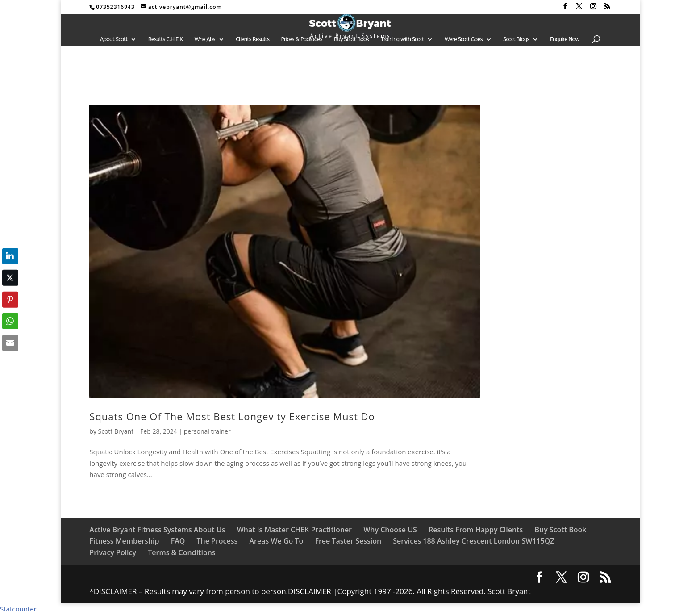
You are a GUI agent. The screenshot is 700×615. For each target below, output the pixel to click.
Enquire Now (565, 39)
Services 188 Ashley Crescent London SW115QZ (473, 541)
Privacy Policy (113, 552)
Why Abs (205, 39)
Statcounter (18, 609)
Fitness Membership (124, 541)
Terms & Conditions (181, 552)
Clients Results (252, 39)
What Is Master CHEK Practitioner (294, 530)
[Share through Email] (10, 343)
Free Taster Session (348, 541)
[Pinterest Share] (10, 299)
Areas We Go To (276, 541)
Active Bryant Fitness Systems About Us (157, 530)
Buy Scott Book (351, 39)
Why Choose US (390, 530)
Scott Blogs (516, 39)
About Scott (114, 39)
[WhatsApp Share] (10, 321)
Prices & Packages (301, 39)
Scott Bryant (116, 431)
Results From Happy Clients (476, 530)
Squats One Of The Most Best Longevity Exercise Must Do (233, 416)
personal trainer (207, 431)
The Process (217, 541)
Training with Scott (402, 39)
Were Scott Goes (464, 39)
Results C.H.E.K (165, 39)
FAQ (178, 541)
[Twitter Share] (10, 278)
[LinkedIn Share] (10, 256)
